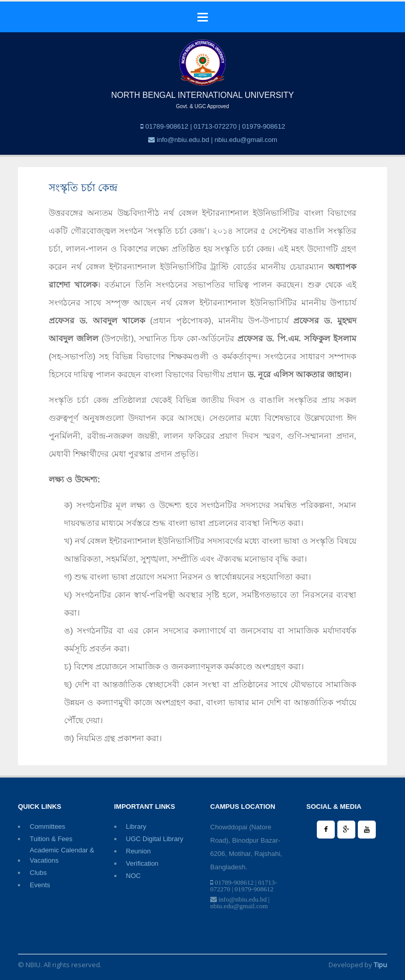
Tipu (380, 965)
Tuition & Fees (51, 839)
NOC (134, 876)
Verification (143, 863)
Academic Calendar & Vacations (62, 851)
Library (136, 826)
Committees (47, 826)
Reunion (138, 851)
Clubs (38, 873)
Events (40, 885)
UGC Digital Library (155, 839)
